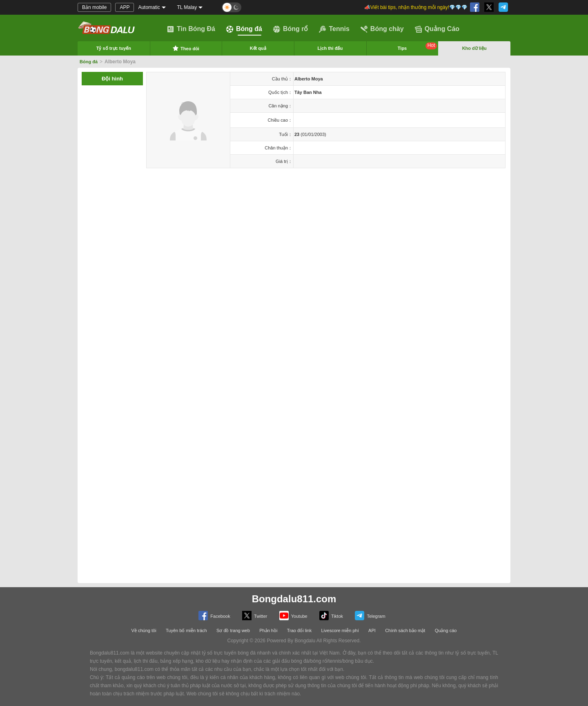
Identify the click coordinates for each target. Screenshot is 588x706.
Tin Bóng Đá (191, 29)
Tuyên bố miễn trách (186, 630)
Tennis (334, 29)
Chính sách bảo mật (405, 630)
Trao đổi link (299, 630)
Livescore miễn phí (340, 630)
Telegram (370, 616)
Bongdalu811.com (294, 599)
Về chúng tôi (144, 630)
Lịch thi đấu (330, 48)
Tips (418, 47)
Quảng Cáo (437, 29)
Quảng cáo (446, 630)
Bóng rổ (291, 29)
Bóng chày (382, 29)
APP (125, 7)
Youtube (293, 616)
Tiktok (331, 616)
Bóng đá (244, 29)
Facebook (214, 616)
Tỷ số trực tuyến (114, 48)
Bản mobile (94, 7)
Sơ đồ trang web (233, 630)
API (372, 630)
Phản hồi (268, 630)
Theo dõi (186, 48)
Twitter (255, 616)
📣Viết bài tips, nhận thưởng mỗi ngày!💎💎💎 (416, 7)
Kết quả (258, 48)
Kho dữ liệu (474, 48)
